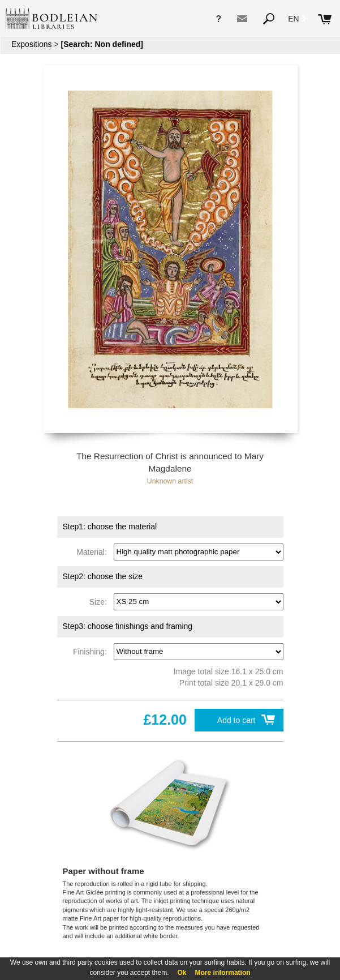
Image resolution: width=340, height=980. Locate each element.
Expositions (32, 44)
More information (223, 973)
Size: (100, 601)
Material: (94, 551)
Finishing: (92, 651)
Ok (182, 973)
